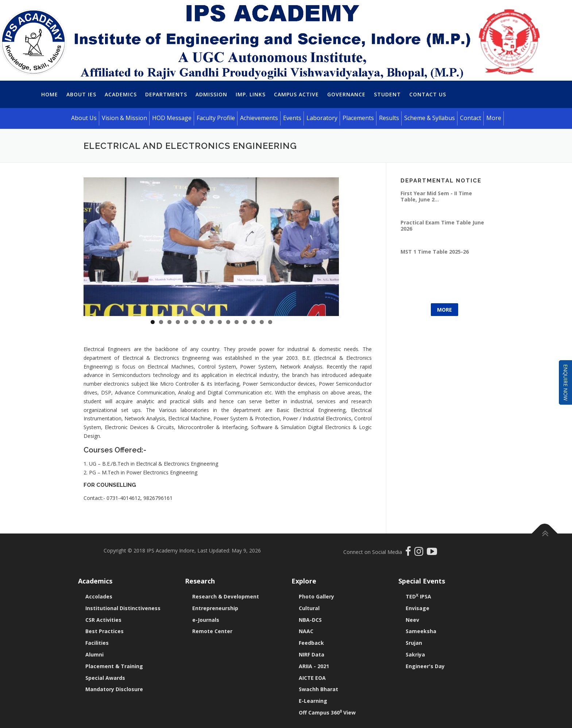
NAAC (306, 631)
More (445, 310)
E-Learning (313, 701)
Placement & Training (114, 666)
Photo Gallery (316, 596)
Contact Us (428, 94)
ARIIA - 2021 (314, 666)
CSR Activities (103, 620)
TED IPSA (418, 596)
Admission (211, 94)
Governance (346, 94)
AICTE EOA (312, 678)
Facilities (97, 643)
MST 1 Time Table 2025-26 (435, 252)
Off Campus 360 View (327, 712)
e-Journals (206, 620)
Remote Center (212, 631)
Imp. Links (251, 94)
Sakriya (415, 654)
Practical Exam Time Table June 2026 (442, 225)
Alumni (94, 654)
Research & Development (226, 596)
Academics (121, 94)
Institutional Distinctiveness (123, 608)
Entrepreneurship (215, 608)
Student (387, 94)
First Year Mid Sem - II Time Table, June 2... (436, 196)
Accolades (99, 596)
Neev (412, 620)
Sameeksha (421, 631)
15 (270, 322)
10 (228, 322)
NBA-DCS (310, 620)
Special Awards (105, 678)
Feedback (311, 643)
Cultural (309, 608)
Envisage (418, 608)
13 (253, 322)
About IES (81, 94)
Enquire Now (566, 382)
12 (245, 322)
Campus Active (296, 94)
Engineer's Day (425, 666)
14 (262, 322)
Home (50, 94)
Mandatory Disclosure (114, 689)
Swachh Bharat (318, 689)
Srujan (414, 643)
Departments (166, 94)
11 (237, 322)
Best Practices (105, 631)
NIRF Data (312, 654)
